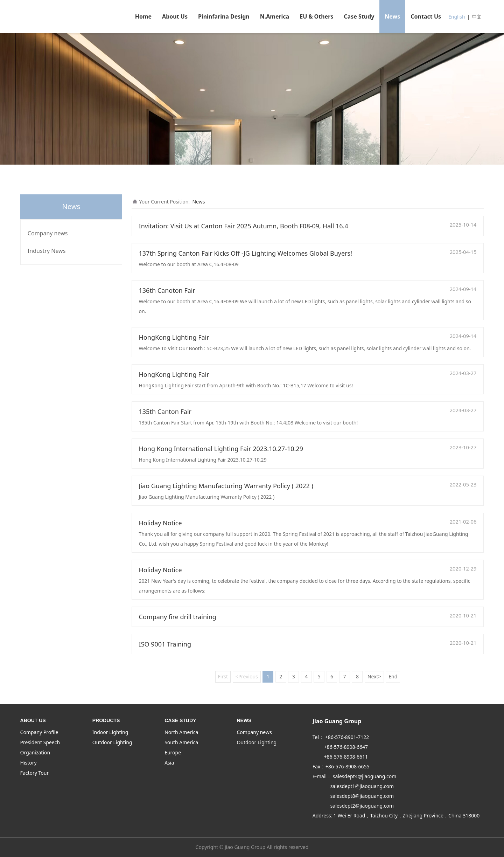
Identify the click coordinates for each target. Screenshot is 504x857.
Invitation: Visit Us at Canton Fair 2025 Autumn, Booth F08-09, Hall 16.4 (244, 226)
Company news (48, 233)
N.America (275, 16)
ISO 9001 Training (165, 644)
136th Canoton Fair (167, 290)
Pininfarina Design (224, 16)
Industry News (47, 251)
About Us (175, 16)
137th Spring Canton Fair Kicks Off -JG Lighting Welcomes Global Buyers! (246, 253)
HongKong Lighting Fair (174, 337)
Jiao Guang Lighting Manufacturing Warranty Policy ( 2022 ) (226, 486)
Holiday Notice (160, 523)
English (457, 17)
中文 (477, 17)
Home (143, 16)
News (392, 16)
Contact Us (426, 16)
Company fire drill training (178, 617)
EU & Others (316, 16)
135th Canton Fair (165, 412)
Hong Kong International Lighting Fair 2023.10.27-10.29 (221, 449)
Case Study (359, 16)
